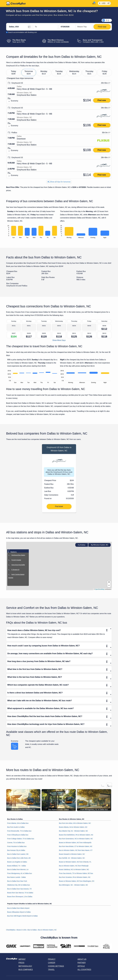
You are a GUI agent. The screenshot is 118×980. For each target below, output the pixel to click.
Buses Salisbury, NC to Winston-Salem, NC (74, 869)
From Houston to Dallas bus (17, 846)
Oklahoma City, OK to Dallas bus (18, 885)
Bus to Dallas (32, 930)
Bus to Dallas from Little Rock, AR (19, 858)
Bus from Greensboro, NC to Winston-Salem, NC (76, 839)
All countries (84, 970)
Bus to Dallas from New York (17, 881)
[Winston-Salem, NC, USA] (46, 27)
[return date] (84, 27)
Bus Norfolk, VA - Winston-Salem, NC (72, 858)
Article (81, 966)
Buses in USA (21, 930)
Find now (102, 100)
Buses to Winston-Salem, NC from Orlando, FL (75, 862)
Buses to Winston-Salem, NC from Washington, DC (77, 881)
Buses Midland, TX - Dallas (17, 866)
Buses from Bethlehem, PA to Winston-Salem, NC (76, 835)
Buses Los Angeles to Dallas (17, 862)
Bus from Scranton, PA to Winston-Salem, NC (75, 877)
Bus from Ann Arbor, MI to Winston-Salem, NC (75, 823)
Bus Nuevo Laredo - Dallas (17, 877)
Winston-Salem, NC (100, 545)
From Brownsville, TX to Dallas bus (19, 831)
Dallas (82, 545)
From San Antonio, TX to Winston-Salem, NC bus (76, 873)
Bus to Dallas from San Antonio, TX (19, 889)
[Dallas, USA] (20, 27)
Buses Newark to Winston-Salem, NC (72, 854)
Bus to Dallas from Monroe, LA (18, 869)
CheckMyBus (11, 930)
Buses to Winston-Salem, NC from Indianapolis (75, 843)
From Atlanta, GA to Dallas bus (18, 823)
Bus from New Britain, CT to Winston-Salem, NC (76, 846)
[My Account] (93, 3)
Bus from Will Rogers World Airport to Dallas (22, 916)
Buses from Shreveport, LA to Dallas (20, 897)
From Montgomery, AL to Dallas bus (20, 873)
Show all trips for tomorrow (59, 182)
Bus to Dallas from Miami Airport (18, 908)
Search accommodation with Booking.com (22, 32)
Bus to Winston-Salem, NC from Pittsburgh (74, 866)
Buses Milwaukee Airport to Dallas (19, 912)
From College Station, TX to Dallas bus (21, 839)
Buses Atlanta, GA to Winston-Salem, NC (73, 827)
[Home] (16, 4)
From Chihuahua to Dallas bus (18, 835)
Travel (51, 970)
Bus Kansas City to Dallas (16, 850)
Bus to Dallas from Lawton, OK (18, 854)
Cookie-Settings (56, 966)
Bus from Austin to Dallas (16, 827)
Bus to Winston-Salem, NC (47, 930)
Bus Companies (26, 970)
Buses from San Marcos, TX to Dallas (20, 893)
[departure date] (67, 27)
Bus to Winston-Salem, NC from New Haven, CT (76, 850)
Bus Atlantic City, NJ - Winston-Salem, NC (73, 831)
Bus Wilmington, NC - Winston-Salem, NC (73, 885)
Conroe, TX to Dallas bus (16, 843)
